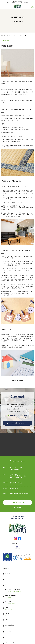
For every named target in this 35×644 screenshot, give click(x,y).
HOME (3, 35)
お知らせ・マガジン (12, 35)
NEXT (21, 380)
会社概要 (19, 507)
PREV (14, 380)
